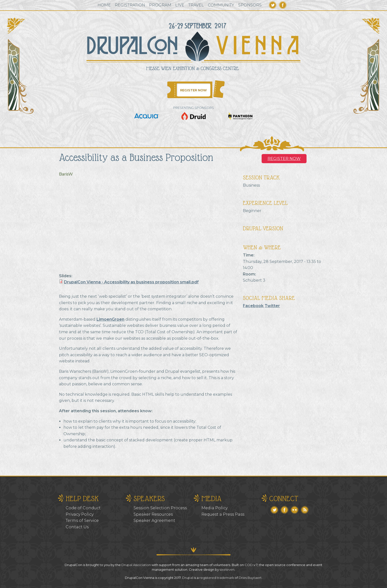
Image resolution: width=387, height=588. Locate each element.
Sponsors (250, 5)
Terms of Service (82, 520)
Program (160, 5)
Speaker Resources (153, 514)
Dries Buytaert (250, 578)
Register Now (193, 90)
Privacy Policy (80, 514)
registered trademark (217, 578)
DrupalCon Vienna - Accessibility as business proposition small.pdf (131, 282)
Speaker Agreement (154, 520)
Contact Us (77, 527)
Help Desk (82, 499)
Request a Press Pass (223, 514)
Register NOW (284, 159)
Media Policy (214, 508)
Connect (284, 499)
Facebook (283, 5)
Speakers (149, 499)
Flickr (295, 510)
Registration (130, 5)
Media (212, 499)
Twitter (273, 5)
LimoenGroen (110, 319)
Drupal (188, 578)
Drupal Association (136, 565)
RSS (305, 510)
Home (104, 5)
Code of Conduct (83, 508)
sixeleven (227, 569)
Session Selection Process (160, 508)
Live (180, 5)
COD (249, 565)
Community (221, 5)
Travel (196, 5)
